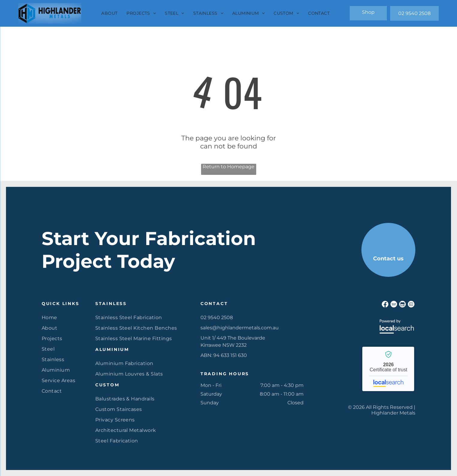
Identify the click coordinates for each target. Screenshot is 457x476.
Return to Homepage (228, 167)
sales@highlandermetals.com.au (240, 328)
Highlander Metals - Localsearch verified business (388, 369)
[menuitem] (109, 13)
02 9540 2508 (217, 317)
